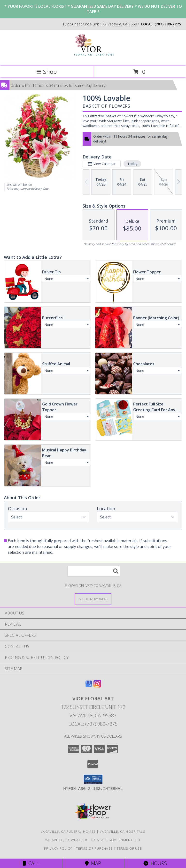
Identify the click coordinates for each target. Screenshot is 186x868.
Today (132, 164)
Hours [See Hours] (155, 863)
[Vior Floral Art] (93, 59)
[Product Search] (94, 571)
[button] (93, 779)
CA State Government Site (116, 840)
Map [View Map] (93, 863)
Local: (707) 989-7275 (93, 724)
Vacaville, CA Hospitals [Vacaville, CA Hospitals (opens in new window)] (123, 831)
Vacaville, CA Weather (66, 840)
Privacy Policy (58, 848)
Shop (46, 71)
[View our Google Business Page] (89, 686)
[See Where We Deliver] (93, 599)
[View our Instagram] (97, 686)
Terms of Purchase (94, 848)
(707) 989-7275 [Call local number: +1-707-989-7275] (168, 24)
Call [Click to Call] (31, 863)
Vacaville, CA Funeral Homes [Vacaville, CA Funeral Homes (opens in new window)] (68, 831)
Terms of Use (129, 848)
